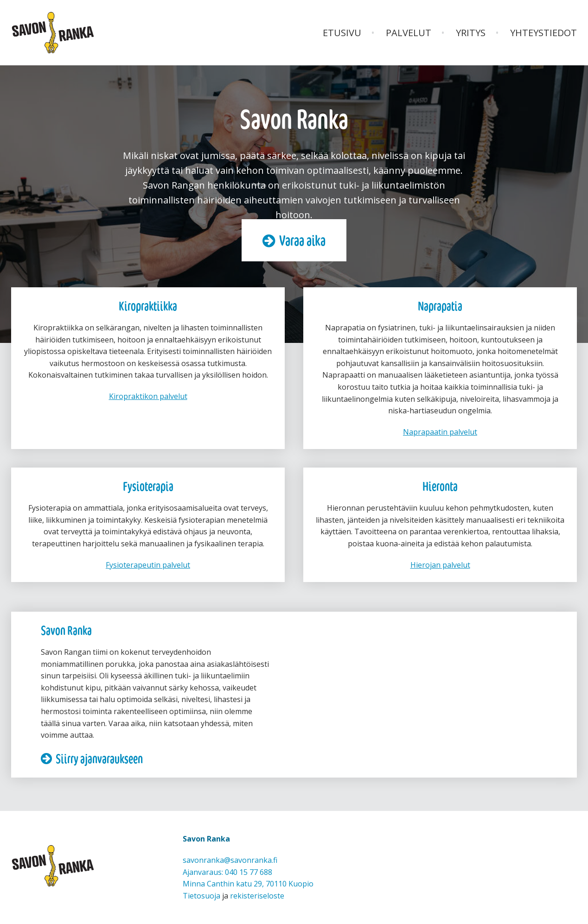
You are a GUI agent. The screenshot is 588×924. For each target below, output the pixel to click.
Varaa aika (302, 240)
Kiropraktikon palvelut (148, 396)
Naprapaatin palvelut (440, 432)
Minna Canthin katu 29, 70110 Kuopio (248, 884)
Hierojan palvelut (440, 565)
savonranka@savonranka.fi (230, 860)
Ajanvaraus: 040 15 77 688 (227, 872)
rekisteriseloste (257, 896)
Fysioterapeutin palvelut (148, 565)
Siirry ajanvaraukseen (99, 758)
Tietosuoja (201, 896)
